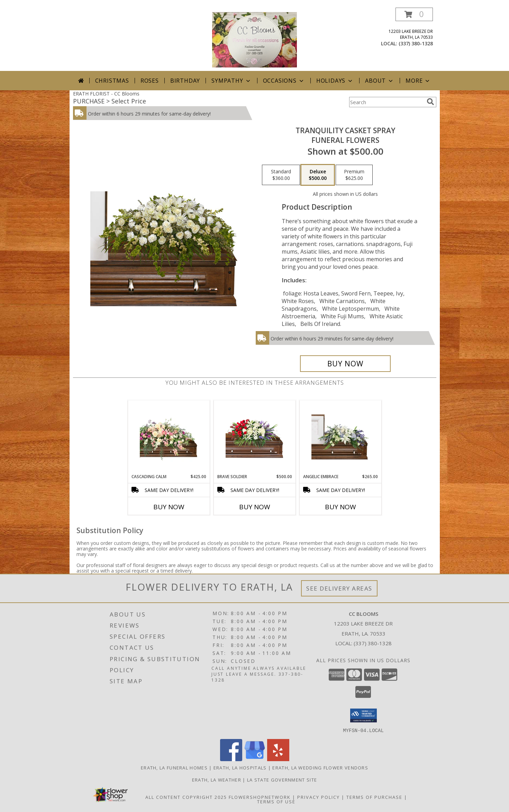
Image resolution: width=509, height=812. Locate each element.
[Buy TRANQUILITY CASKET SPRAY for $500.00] (346, 364)
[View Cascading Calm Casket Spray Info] (169, 437)
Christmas (112, 81)
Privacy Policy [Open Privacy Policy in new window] (319, 797)
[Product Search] (387, 102)
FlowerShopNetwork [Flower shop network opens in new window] (260, 797)
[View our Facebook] (231, 759)
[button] (414, 14)
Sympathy (231, 81)
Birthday (185, 81)
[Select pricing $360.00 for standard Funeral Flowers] (281, 175)
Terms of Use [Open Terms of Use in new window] (276, 801)
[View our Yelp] (278, 759)
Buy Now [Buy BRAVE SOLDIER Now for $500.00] (255, 507)
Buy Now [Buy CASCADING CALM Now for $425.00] (169, 507)
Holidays (335, 81)
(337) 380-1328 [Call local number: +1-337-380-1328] (416, 43)
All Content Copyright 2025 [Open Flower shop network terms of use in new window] (186, 797)
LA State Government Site (282, 779)
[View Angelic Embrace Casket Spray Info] (340, 437)
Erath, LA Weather (217, 779)
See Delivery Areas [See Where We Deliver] (339, 588)
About (380, 81)
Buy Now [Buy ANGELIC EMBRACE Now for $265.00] (340, 507)
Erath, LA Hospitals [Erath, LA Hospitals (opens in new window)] (240, 767)
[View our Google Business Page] (255, 759)
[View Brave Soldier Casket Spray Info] (254, 437)
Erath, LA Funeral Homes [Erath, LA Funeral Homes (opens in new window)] (174, 767)
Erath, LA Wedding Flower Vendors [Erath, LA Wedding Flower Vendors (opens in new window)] (320, 767)
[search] (430, 102)
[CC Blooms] (254, 39)
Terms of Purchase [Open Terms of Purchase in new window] (374, 797)
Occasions (284, 81)
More (418, 81)
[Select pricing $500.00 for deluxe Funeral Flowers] (318, 175)
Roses (150, 81)
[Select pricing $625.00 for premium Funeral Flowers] (354, 175)
